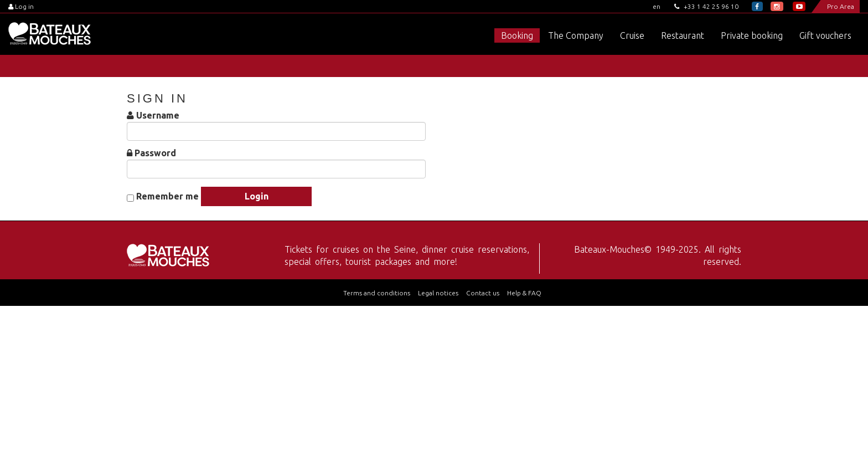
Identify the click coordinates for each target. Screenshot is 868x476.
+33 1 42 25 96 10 (706, 6)
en (657, 6)
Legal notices (438, 293)
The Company (576, 35)
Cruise (632, 35)
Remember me (167, 196)
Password (155, 153)
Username (158, 116)
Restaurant (683, 35)
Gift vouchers (825, 35)
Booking (517, 35)
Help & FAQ (524, 293)
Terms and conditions (377, 293)
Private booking (752, 35)
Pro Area (841, 6)
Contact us (483, 293)
